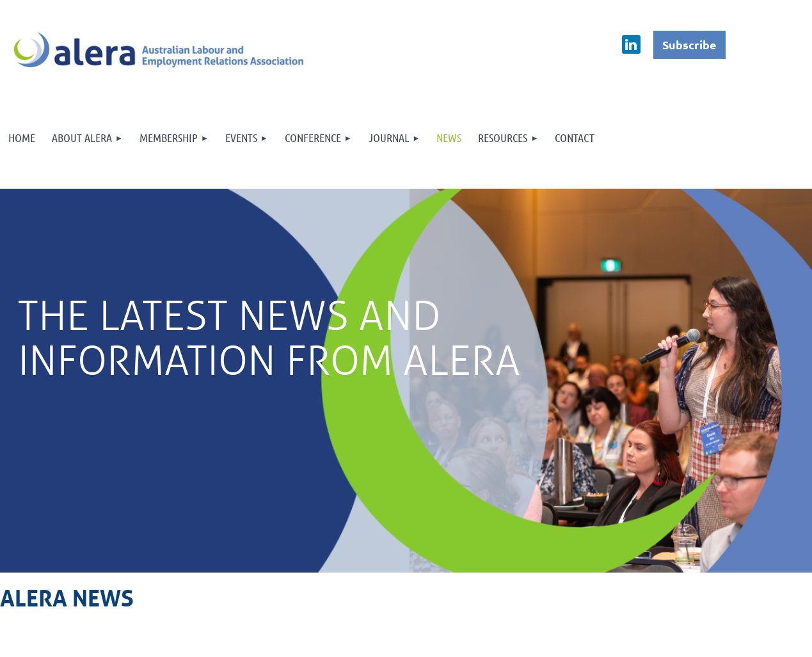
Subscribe (689, 44)
